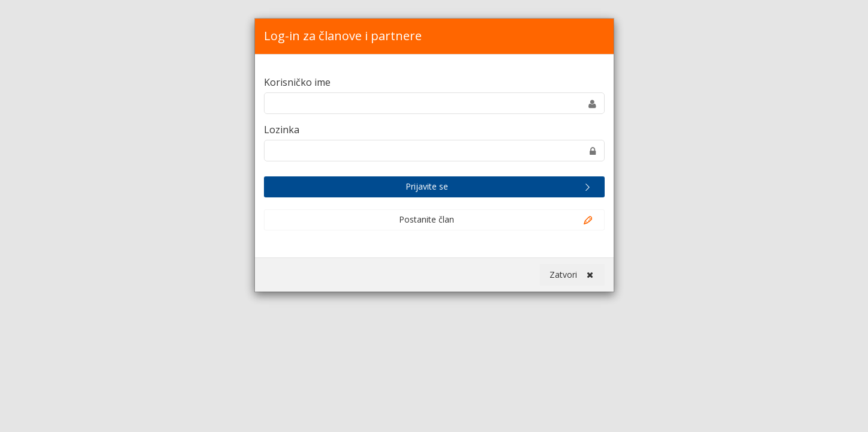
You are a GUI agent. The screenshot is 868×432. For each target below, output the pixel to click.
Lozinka (282, 130)
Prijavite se (500, 187)
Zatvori (572, 275)
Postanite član (496, 220)
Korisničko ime (297, 82)
